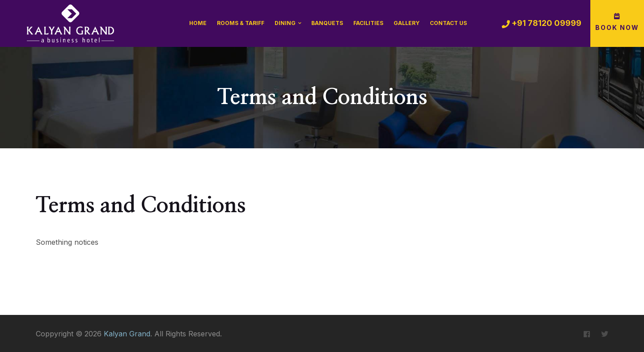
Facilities (368, 23)
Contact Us (448, 23)
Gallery (407, 23)
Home (198, 23)
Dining (285, 23)
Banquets (327, 23)
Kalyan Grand (127, 334)
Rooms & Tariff (241, 23)
